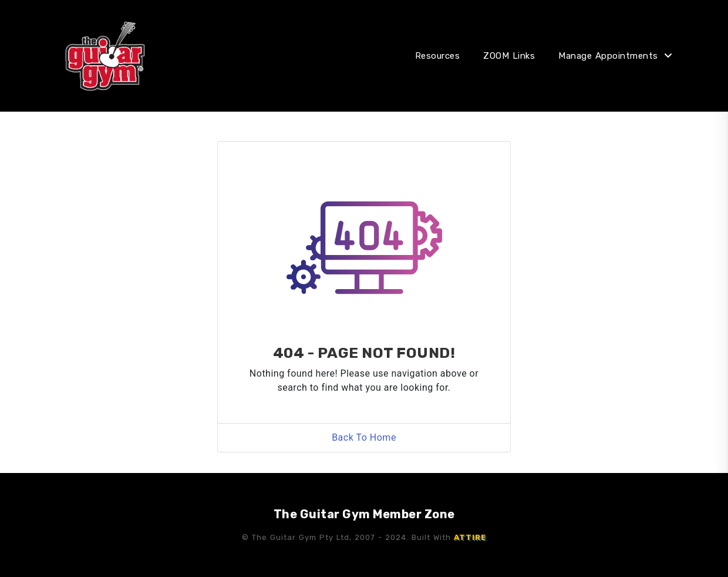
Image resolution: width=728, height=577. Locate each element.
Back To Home (364, 437)
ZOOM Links (509, 56)
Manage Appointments (608, 56)
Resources (438, 56)
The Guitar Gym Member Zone (364, 514)
